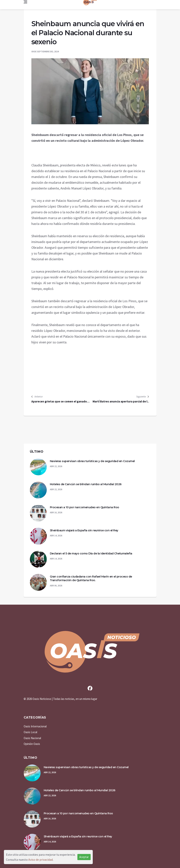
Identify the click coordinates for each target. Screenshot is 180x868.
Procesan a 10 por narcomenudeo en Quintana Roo (85, 507)
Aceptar (84, 857)
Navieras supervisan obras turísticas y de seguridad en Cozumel (92, 461)
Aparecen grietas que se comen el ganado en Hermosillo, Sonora (59, 401)
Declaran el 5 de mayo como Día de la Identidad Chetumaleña (91, 553)
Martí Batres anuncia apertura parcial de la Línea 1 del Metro (121, 401)
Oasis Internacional (35, 726)
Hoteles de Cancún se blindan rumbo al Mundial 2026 (86, 484)
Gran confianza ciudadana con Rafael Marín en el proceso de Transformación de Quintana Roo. (91, 578)
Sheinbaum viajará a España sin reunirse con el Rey (84, 530)
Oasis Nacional (32, 738)
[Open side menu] (25, 2)
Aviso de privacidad (41, 860)
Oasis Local (30, 732)
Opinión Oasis (32, 744)
